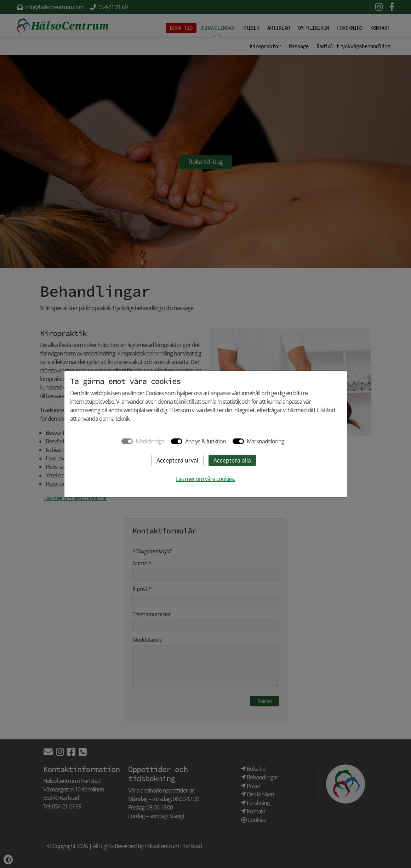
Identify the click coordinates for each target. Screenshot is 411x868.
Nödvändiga (150, 441)
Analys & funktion (205, 441)
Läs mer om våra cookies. (205, 479)
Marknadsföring (266, 441)
